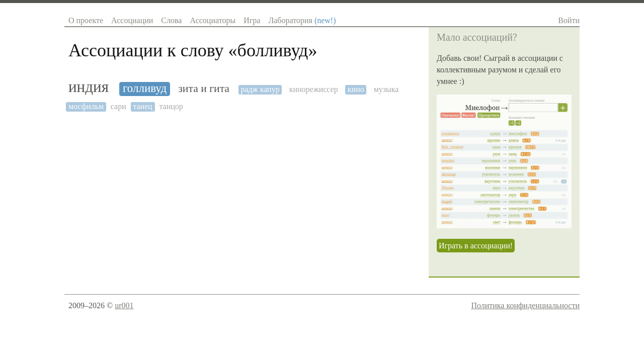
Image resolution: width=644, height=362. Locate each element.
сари (118, 106)
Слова (171, 20)
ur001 (124, 305)
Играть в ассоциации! (476, 246)
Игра (252, 20)
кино (356, 89)
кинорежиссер (314, 89)
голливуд (145, 88)
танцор (171, 106)
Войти (569, 20)
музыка (386, 89)
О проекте (86, 20)
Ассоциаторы (213, 20)
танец (143, 106)
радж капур (260, 89)
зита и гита (204, 89)
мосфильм (86, 106)
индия (89, 87)
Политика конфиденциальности (525, 305)
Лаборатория (302, 20)
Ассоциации (132, 20)
